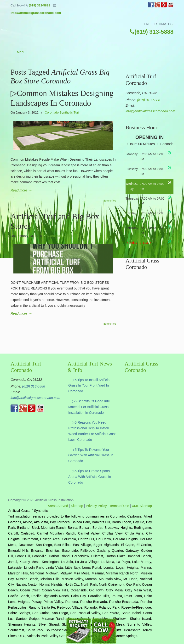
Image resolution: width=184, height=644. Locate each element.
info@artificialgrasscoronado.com (36, 13)
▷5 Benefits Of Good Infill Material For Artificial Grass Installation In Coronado (89, 407)
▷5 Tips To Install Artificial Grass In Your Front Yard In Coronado (89, 386)
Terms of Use (119, 506)
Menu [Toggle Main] (18, 52)
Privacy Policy (96, 506)
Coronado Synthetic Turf (62, 112)
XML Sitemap (142, 506)
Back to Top (110, 201)
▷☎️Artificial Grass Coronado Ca (97, 35)
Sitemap (77, 506)
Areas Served (58, 506)
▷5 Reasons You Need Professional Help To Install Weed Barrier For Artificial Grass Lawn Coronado (92, 431)
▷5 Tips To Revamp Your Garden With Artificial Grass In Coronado (91, 455)
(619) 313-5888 (39, 5)
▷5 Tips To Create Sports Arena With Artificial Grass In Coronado (90, 477)
